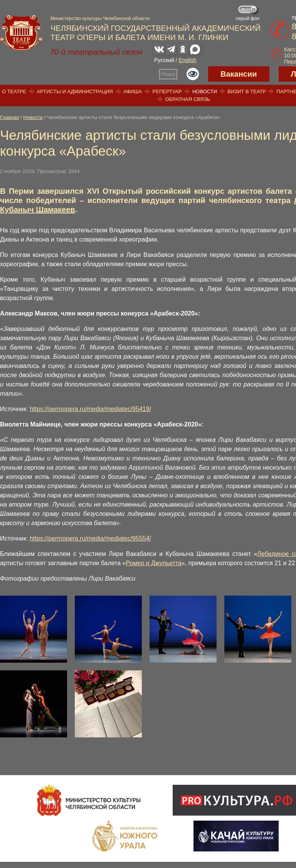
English (188, 60)
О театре (14, 92)
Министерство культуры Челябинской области (100, 18)
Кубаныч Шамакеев (38, 210)
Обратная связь (188, 99)
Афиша (133, 92)
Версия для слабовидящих (193, 74)
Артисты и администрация (75, 92)
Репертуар (167, 92)
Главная (9, 117)
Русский (164, 60)
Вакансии (239, 74)
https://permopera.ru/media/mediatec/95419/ (90, 409)
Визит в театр (247, 92)
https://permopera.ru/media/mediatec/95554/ (90, 538)
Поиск (168, 74)
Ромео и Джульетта (154, 563)
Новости (205, 92)
